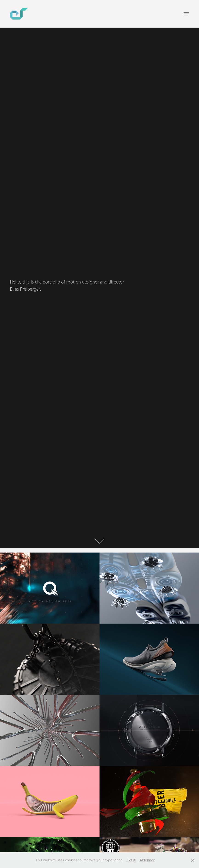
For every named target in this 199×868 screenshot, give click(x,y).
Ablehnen (147, 860)
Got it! (131, 860)
